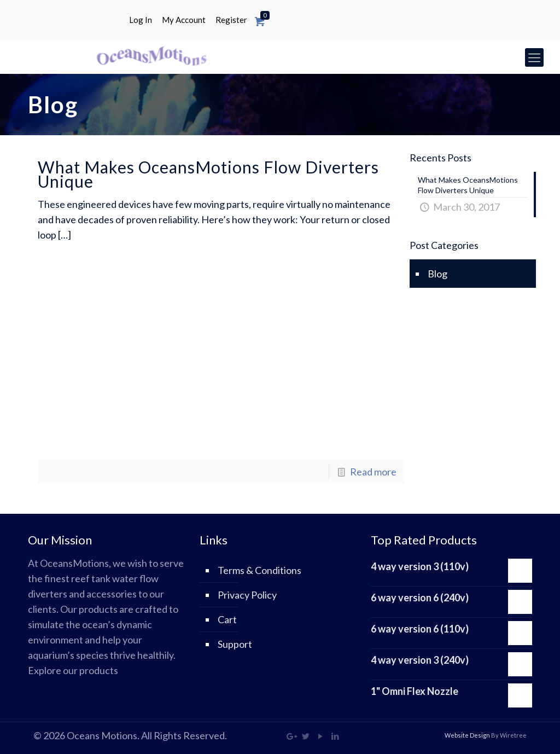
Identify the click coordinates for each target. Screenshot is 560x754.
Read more (373, 472)
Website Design (467, 735)
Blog (437, 274)
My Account (184, 20)
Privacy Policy (247, 595)
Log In (141, 20)
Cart (227, 619)
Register (231, 20)
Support (235, 644)
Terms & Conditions (259, 570)
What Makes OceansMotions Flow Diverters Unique (208, 174)
